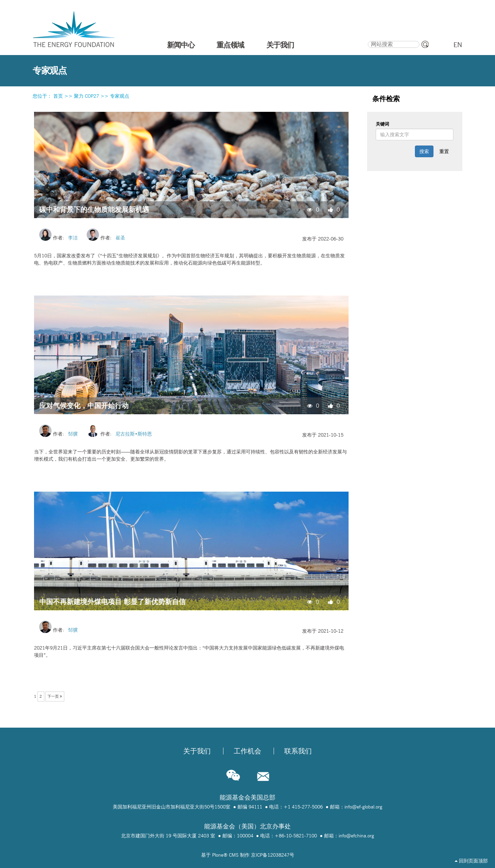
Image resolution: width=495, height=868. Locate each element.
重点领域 (230, 45)
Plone (218, 855)
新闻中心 (181, 45)
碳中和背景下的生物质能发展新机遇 (94, 209)
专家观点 (120, 96)
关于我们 (280, 45)
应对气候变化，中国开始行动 (84, 405)
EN (458, 45)
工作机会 (247, 751)
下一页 (55, 696)
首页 (58, 96)
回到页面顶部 (471, 861)
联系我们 (298, 751)
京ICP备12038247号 (273, 855)
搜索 (367, 40)
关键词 (382, 124)
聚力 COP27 (86, 96)
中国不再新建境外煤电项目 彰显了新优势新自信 (112, 602)
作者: (60, 238)
